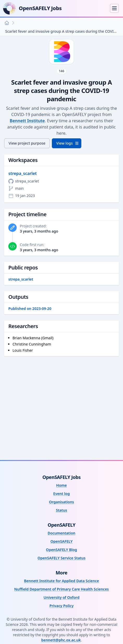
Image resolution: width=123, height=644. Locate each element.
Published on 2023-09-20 (30, 309)
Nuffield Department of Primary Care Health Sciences (62, 589)
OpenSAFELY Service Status (62, 558)
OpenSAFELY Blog (61, 550)
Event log (61, 494)
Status (61, 510)
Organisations (62, 502)
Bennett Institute (27, 121)
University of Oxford (62, 597)
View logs (68, 143)
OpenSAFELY (61, 541)
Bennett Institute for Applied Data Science (61, 581)
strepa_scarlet (23, 173)
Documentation (62, 533)
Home (62, 485)
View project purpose (27, 143)
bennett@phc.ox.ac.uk (61, 640)
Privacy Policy (62, 606)
